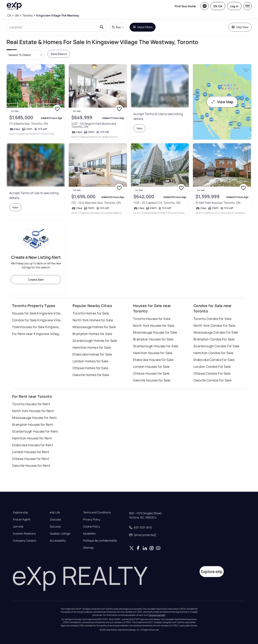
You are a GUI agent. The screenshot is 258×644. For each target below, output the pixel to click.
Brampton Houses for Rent (33, 425)
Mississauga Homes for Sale (94, 327)
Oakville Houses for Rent (31, 466)
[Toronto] (28, 15)
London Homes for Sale (90, 361)
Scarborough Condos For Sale (216, 346)
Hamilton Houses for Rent (32, 438)
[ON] (17, 15)
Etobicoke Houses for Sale (153, 360)
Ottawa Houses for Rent (31, 459)
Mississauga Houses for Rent (34, 418)
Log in (234, 6)
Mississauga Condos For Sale (216, 332)
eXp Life (55, 512)
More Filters (143, 27)
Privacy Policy (92, 519)
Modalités (89, 534)
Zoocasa (55, 519)
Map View (240, 27)
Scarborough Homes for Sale (95, 341)
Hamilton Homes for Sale (92, 347)
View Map (222, 102)
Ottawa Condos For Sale (212, 373)
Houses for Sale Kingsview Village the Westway (37, 313)
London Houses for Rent (31, 452)
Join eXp (18, 527)
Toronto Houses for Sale (152, 319)
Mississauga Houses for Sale (155, 332)
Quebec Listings (60, 534)
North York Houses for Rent (33, 411)
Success (55, 527)
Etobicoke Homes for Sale (92, 354)
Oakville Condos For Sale (213, 380)
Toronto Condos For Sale (212, 319)
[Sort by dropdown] (25, 55)
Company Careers (24, 541)
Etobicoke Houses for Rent (33, 445)
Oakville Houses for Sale (152, 380)
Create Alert (36, 280)
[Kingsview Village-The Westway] (58, 15)
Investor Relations (24, 534)
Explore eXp (20, 512)
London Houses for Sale (151, 367)
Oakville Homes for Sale (91, 375)
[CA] (9, 15)
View (139, 128)
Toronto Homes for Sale (91, 313)
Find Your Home (185, 6)
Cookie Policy (92, 527)
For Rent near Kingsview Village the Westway (37, 334)
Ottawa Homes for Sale (90, 368)
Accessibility (58, 541)
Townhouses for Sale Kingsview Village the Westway (37, 327)
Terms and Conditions (97, 512)
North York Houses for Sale (154, 326)
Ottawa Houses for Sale (151, 373)
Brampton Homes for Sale (92, 334)
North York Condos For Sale (214, 326)
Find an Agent (22, 519)
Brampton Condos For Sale (214, 339)
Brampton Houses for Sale (153, 339)
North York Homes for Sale (93, 320)
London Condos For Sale (212, 367)
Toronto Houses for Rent (31, 404)
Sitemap (88, 548)
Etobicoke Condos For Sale (214, 360)
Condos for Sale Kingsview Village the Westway (37, 320)
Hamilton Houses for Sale (153, 353)
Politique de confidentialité (100, 541)
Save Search (59, 54)
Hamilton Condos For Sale (213, 353)
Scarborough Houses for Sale (156, 346)
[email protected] (157, 615)
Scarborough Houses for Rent (35, 431)
